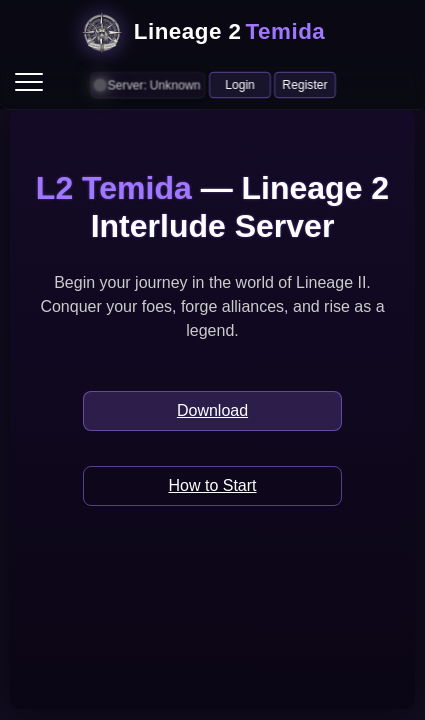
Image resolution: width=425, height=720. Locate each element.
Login (240, 84)
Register (305, 84)
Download (212, 410)
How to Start (212, 485)
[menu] (29, 82)
